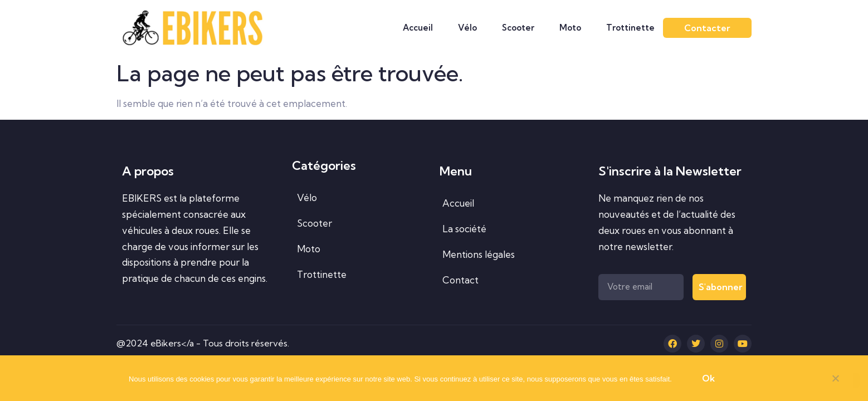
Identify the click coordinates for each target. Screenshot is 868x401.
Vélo (467, 28)
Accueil (418, 28)
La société (464, 229)
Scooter (518, 28)
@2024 (133, 343)
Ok (708, 378)
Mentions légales (479, 254)
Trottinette (630, 28)
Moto (570, 28)
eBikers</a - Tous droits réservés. (220, 343)
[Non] (835, 380)
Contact (460, 280)
